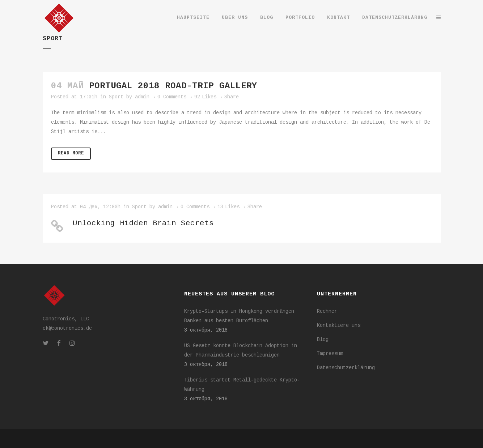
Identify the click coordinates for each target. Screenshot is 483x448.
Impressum (330, 354)
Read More (71, 153)
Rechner (327, 312)
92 (205, 97)
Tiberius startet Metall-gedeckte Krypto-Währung (242, 385)
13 (228, 207)
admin (142, 97)
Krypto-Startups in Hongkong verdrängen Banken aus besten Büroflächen (239, 316)
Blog (323, 340)
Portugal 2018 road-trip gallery (173, 86)
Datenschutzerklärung (346, 368)
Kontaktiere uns (339, 326)
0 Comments (172, 97)
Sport (116, 97)
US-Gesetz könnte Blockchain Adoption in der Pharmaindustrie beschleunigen (241, 351)
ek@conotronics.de (67, 329)
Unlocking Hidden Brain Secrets (143, 224)
